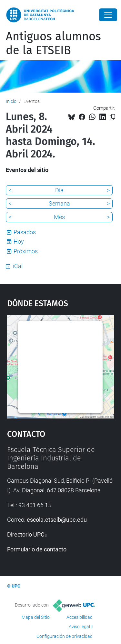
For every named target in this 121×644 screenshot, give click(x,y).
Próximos (26, 251)
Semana (59, 203)
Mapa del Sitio (36, 617)
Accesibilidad (80, 617)
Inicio (11, 101)
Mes (59, 217)
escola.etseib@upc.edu (57, 520)
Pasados (25, 232)
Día (59, 190)
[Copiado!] (112, 117)
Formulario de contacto (37, 549)
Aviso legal (79, 627)
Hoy (19, 241)
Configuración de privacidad (65, 636)
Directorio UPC (26, 534)
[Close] (108, 15)
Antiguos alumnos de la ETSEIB (53, 43)
